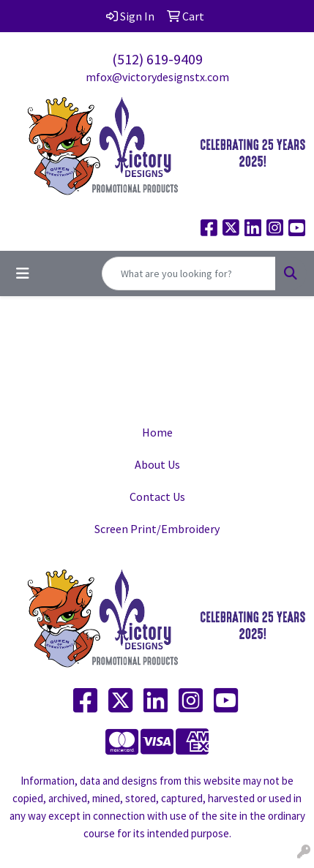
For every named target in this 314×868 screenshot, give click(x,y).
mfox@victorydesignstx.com (157, 77)
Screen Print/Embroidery (157, 529)
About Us (157, 464)
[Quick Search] (189, 273)
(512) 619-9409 (157, 59)
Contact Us (157, 497)
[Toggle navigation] (23, 273)
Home (157, 432)
